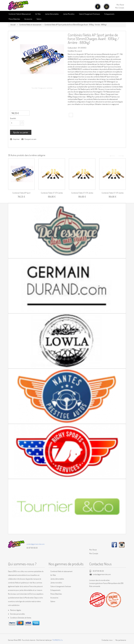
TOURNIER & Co (57, 640)
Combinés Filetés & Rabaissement (20, 14)
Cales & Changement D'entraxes (89, 14)
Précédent (112, 156)
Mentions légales (16, 610)
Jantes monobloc (56, 583)
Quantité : (13, 118)
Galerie (39, 19)
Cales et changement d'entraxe (61, 586)
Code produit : (73, 48)
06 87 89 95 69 (32, 548)
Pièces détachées (14, 19)
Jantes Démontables (52, 14)
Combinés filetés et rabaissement (30, 25)
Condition (71, 51)
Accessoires (28, 19)
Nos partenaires (121, 640)
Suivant (121, 156)
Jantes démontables (57, 579)
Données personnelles (17, 614)
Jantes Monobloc (69, 14)
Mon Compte (120, 8)
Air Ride (38, 14)
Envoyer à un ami (30, 139)
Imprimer (16, 139)
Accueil (13, 25)
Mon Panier (120, 5)
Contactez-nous (107, 640)
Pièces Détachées (56, 594)
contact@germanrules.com (36, 544)
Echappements (109, 14)
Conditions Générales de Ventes (21, 618)
